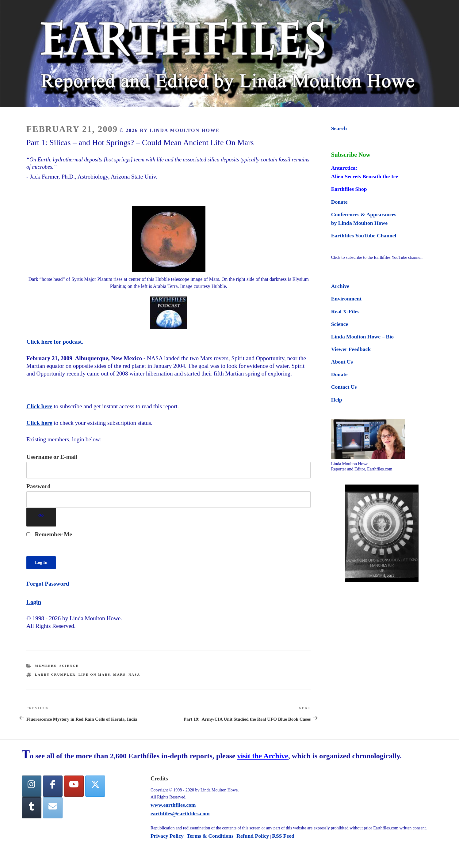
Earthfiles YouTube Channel (364, 236)
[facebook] (53, 786)
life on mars (94, 674)
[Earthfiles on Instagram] (32, 786)
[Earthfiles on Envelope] (53, 808)
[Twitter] (95, 786)
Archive (340, 286)
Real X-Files (345, 311)
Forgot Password (48, 584)
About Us (342, 362)
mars (119, 674)
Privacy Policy (167, 836)
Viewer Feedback (351, 349)
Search (339, 128)
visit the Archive (263, 756)
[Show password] (41, 517)
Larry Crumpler (55, 674)
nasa (134, 674)
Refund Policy (253, 836)
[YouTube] (74, 786)
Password (38, 486)
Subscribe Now (351, 155)
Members (46, 666)
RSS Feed (283, 836)
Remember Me (49, 534)
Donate (339, 202)
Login (34, 602)
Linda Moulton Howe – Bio (362, 337)
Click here (39, 406)
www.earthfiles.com (173, 805)
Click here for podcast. (55, 342)
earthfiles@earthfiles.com (180, 813)
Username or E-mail (52, 457)
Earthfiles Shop (349, 189)
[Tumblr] (32, 808)
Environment (346, 299)
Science (69, 666)
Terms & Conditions (210, 836)
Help (337, 400)
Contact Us (344, 387)
